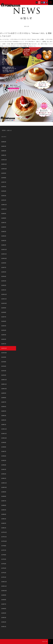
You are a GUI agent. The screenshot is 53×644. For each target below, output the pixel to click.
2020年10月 (4, 389)
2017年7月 (4, 550)
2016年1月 (4, 627)
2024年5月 (4, 232)
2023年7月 (4, 268)
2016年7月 (4, 604)
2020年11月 (4, 384)
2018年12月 (4, 483)
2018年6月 (4, 505)
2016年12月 (4, 582)
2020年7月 (4, 402)
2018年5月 (4, 510)
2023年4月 (4, 276)
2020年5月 (4, 411)
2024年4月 (4, 236)
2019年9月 (4, 443)
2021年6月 (4, 366)
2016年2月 (4, 622)
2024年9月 (4, 214)
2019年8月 (4, 447)
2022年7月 (4, 317)
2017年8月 (4, 546)
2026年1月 (4, 155)
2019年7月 (4, 451)
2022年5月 (4, 326)
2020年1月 (4, 425)
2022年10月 (4, 303)
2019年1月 (4, 478)
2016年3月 (4, 618)
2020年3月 (4, 416)
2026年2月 (4, 151)
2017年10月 (4, 541)
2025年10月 (4, 169)
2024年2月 (4, 245)
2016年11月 (4, 586)
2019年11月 (4, 434)
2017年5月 (4, 559)
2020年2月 (4, 420)
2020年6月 (4, 407)
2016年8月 (4, 600)
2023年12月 (4, 250)
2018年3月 (4, 519)
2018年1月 (4, 528)
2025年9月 (4, 173)
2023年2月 (4, 285)
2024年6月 (4, 227)
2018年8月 (4, 496)
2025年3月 (4, 196)
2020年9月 (4, 393)
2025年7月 (4, 182)
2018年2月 (4, 523)
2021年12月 (4, 348)
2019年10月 (4, 438)
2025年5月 (4, 187)
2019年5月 (4, 461)
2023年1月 (4, 290)
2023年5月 (4, 272)
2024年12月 (4, 205)
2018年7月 (4, 501)
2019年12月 (4, 429)
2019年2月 (4, 474)
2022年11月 (4, 299)
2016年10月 (4, 591)
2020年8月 (4, 398)
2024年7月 (4, 223)
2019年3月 (4, 469)
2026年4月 (4, 142)
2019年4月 (4, 465)
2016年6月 (4, 609)
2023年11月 (4, 254)
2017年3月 (4, 568)
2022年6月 (4, 321)
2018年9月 (4, 492)
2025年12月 (4, 160)
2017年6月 (4, 555)
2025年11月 (4, 164)
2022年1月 (4, 344)
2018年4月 (4, 514)
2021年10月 (4, 353)
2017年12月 (4, 532)
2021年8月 (4, 362)
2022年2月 (4, 339)
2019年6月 (4, 456)
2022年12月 (4, 294)
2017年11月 (4, 537)
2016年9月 (4, 595)
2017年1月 (4, 577)
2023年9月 (4, 263)
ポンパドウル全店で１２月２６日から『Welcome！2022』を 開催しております (26, 35)
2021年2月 (4, 375)
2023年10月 (4, 258)
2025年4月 (4, 191)
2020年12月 (4, 380)
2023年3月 (4, 281)
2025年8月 (4, 178)
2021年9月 (4, 357)
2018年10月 (4, 487)
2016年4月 (4, 613)
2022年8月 (4, 312)
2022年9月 (4, 308)
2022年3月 (4, 335)
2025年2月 (4, 200)
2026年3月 (4, 146)
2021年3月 (4, 371)
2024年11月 (4, 209)
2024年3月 (4, 241)
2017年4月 (4, 564)
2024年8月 (4, 218)
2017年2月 (4, 573)
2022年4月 (4, 330)
